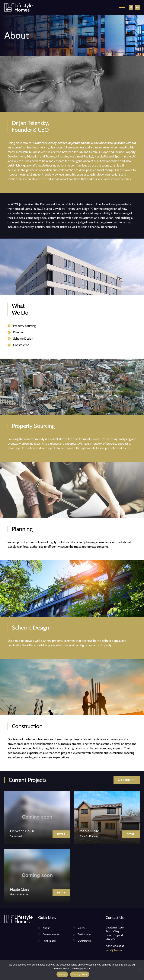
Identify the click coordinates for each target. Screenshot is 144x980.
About (46, 928)
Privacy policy (80, 974)
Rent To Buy (49, 941)
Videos (82, 928)
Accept (62, 974)
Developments (51, 934)
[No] (139, 970)
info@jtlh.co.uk (114, 950)
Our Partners (85, 941)
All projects (127, 780)
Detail (61, 834)
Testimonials (85, 934)
